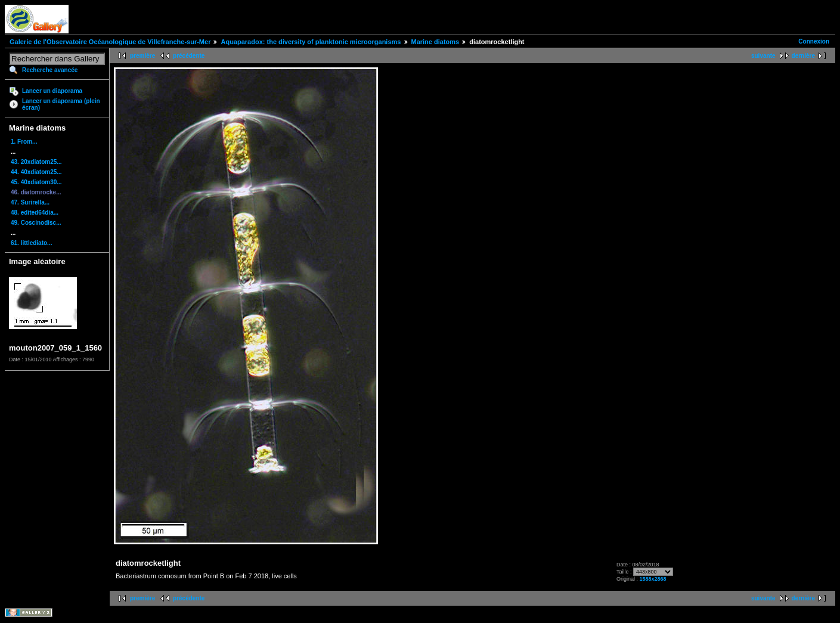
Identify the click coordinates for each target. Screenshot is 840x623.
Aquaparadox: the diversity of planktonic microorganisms (311, 42)
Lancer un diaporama (52, 91)
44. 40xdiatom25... (36, 172)
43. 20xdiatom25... (36, 162)
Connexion (814, 41)
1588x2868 (653, 579)
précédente (189, 56)
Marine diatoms (436, 42)
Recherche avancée (50, 70)
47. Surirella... (30, 202)
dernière (803, 56)
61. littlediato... (31, 243)
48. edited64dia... (35, 213)
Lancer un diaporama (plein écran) (61, 104)
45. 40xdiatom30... (36, 182)
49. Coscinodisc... (36, 223)
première (142, 56)
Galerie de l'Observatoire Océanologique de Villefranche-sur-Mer (110, 42)
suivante (763, 56)
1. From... (24, 142)
